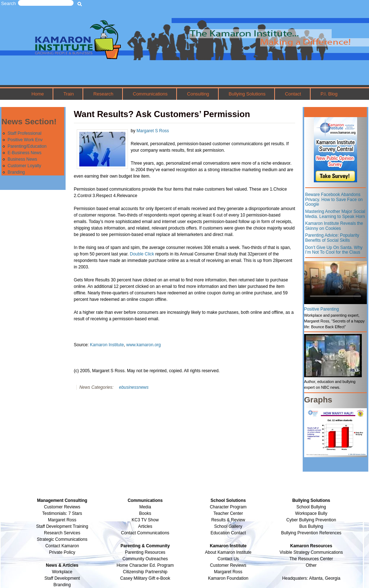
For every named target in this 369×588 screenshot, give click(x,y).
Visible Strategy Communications (311, 552)
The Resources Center (311, 559)
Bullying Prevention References (311, 533)
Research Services (62, 533)
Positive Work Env (25, 140)
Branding (16, 172)
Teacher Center (228, 513)
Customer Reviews (228, 565)
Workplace (62, 572)
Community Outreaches (145, 559)
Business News (22, 159)
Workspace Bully (311, 513)
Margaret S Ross (153, 131)
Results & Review (228, 520)
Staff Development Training (62, 526)
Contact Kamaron (62, 546)
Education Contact (228, 533)
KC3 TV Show (145, 520)
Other (311, 565)
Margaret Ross (62, 520)
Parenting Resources (145, 552)
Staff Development (62, 578)
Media (145, 507)
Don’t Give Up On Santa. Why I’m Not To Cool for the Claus (334, 250)
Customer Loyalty (24, 166)
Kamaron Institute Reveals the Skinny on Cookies (334, 226)
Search (8, 3)
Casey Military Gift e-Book (145, 578)
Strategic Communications (62, 539)
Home (38, 94)
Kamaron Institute (107, 345)
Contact (293, 94)
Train (69, 94)
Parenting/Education (27, 146)
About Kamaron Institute (228, 552)
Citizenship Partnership (145, 572)
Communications (150, 94)
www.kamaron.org (143, 345)
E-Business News (25, 153)
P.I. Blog (329, 94)
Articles (145, 526)
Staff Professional (25, 133)
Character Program (228, 507)
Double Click (142, 254)
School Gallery (228, 526)
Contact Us (228, 559)
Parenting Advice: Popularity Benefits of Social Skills (332, 238)
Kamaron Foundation (228, 578)
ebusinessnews (134, 387)
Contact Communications (145, 533)
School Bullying (311, 507)
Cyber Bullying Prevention (311, 520)
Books (145, 513)
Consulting (198, 94)
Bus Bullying (311, 526)
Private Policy (62, 552)
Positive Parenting (322, 309)
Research (103, 94)
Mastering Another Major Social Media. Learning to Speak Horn (335, 214)
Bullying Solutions (247, 94)
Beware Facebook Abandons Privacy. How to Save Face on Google (334, 199)
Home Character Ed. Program (145, 565)
